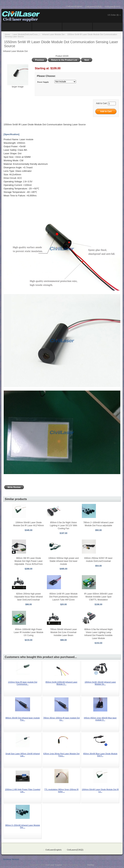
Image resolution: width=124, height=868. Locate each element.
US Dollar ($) (113, 15)
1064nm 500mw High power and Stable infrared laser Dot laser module (63, 561)
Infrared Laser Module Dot (53, 34)
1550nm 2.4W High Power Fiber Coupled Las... (23, 790)
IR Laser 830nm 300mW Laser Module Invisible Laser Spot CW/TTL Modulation (98, 597)
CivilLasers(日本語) (93, 6)
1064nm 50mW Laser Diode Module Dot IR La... (100, 790)
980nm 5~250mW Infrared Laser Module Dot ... (23, 826)
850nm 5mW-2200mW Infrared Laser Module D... (61, 683)
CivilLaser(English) (74, 6)
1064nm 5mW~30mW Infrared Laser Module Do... (100, 683)
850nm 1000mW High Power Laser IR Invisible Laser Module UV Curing (28, 632)
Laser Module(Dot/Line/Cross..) (26, 34)
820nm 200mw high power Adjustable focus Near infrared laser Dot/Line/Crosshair (29, 597)
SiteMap (91, 865)
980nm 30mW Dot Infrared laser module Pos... (23, 719)
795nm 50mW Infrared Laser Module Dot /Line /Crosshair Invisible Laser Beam (63, 632)
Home (7, 34)
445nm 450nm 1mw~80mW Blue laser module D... (100, 719)
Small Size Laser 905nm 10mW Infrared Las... (23, 755)
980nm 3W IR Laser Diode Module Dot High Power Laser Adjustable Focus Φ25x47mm (29, 561)
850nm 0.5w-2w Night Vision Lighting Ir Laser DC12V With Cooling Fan (63, 526)
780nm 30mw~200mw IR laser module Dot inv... (61, 719)
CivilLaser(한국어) (112, 6)
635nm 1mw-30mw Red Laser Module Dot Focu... (61, 755)
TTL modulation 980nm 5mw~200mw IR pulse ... (61, 790)
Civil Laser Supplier (54, 865)
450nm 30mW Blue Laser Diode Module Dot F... (100, 755)
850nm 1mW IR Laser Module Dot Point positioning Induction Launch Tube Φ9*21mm (63, 597)
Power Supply (43, 82)
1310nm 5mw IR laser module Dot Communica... (22, 683)
